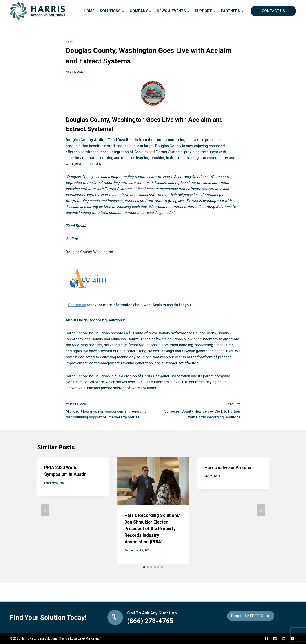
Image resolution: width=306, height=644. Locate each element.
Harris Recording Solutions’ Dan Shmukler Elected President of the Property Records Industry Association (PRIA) (152, 529)
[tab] (144, 567)
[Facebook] (267, 638)
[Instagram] (275, 638)
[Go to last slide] (45, 510)
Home (89, 11)
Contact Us (273, 11)
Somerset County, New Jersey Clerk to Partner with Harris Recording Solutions (199, 410)
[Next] (261, 510)
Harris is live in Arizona (228, 468)
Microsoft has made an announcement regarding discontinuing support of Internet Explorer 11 (107, 410)
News (70, 42)
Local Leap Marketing (85, 638)
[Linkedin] (284, 638)
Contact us (77, 305)
